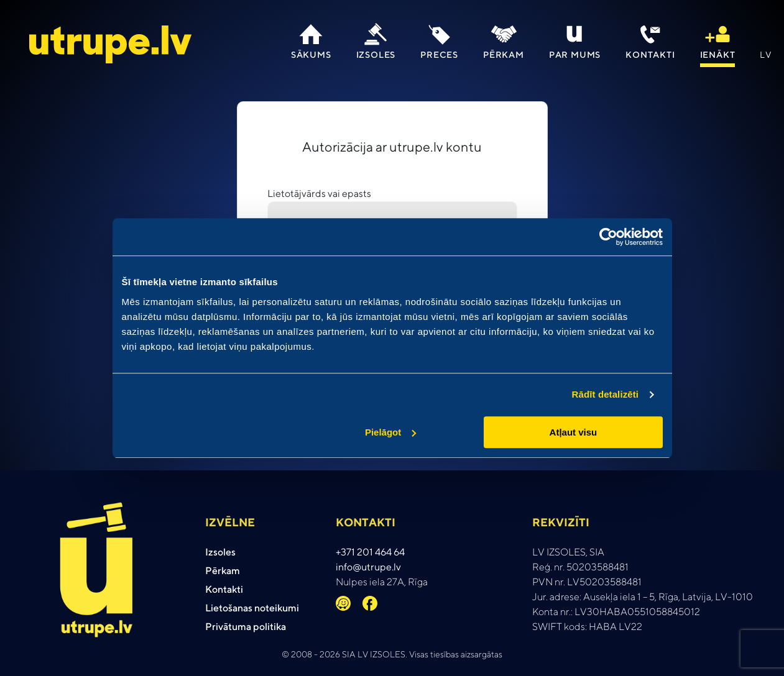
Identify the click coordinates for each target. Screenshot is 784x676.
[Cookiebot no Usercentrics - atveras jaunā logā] (608, 237)
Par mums (575, 55)
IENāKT (718, 55)
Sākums (311, 55)
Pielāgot (390, 432)
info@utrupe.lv (368, 567)
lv (766, 55)
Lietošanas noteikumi (252, 608)
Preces (439, 55)
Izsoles (376, 55)
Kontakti (650, 55)
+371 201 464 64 (370, 552)
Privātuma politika (246, 627)
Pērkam (504, 55)
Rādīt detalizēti (605, 394)
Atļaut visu (574, 432)
